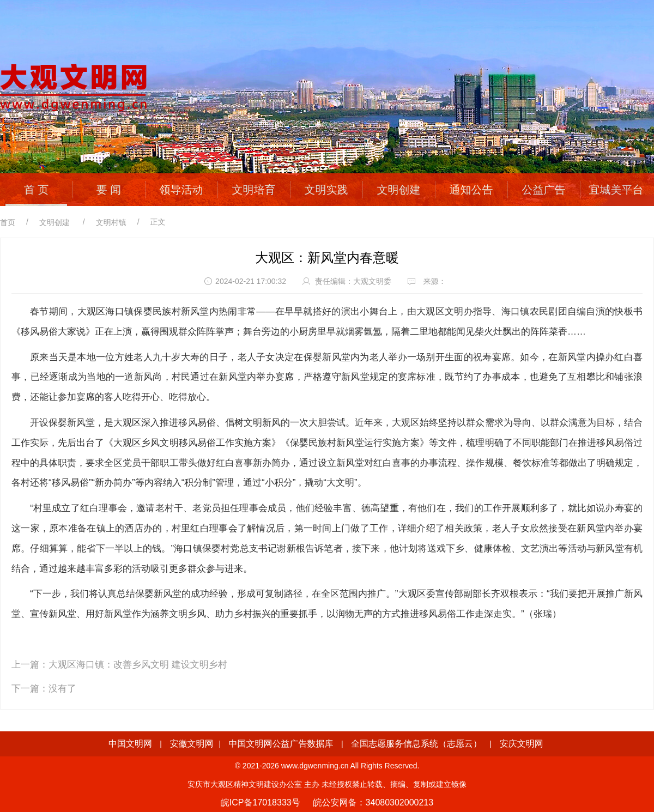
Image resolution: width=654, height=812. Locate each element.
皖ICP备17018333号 (261, 802)
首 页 (37, 190)
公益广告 (544, 190)
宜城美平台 (616, 190)
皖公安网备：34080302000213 (374, 802)
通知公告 (471, 190)
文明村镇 (111, 222)
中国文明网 (130, 744)
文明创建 (399, 190)
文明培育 (254, 190)
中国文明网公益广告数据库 (281, 744)
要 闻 (109, 190)
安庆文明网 (522, 744)
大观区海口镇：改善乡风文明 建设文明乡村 (138, 665)
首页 (8, 222)
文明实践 (326, 190)
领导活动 (181, 190)
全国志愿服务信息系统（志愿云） (416, 744)
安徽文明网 (191, 744)
